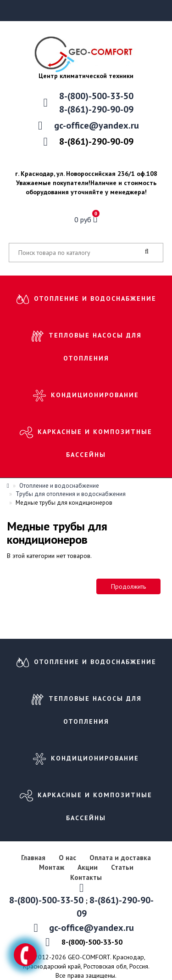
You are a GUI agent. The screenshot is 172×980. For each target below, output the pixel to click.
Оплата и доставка (120, 858)
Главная (33, 858)
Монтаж (53, 867)
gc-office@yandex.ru (97, 125)
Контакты (86, 877)
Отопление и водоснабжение (95, 299)
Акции (88, 867)
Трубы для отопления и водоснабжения (71, 494)
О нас (67, 858)
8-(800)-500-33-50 (96, 96)
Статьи (122, 867)
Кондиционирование (95, 395)
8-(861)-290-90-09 (96, 109)
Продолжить (128, 586)
